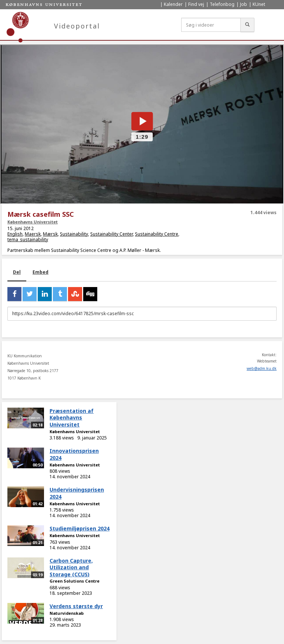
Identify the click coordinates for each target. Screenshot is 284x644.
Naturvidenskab (67, 613)
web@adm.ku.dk (262, 368)
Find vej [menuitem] (196, 4)
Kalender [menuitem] (173, 4)
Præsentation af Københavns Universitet (72, 418)
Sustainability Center (111, 234)
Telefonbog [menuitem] (222, 4)
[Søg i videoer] (211, 25)
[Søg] (247, 25)
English (15, 234)
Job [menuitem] (244, 4)
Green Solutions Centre (75, 581)
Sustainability (74, 234)
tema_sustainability (28, 240)
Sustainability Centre (157, 234)
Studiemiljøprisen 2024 (80, 528)
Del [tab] (17, 272)
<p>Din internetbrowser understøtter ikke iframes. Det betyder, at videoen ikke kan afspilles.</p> (142, 124)
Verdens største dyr (76, 606)
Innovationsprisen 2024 (74, 454)
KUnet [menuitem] (259, 4)
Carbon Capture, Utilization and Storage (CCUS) (71, 567)
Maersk (33, 234)
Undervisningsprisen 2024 (77, 493)
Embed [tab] (40, 272)
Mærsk (50, 234)
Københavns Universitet (33, 222)
